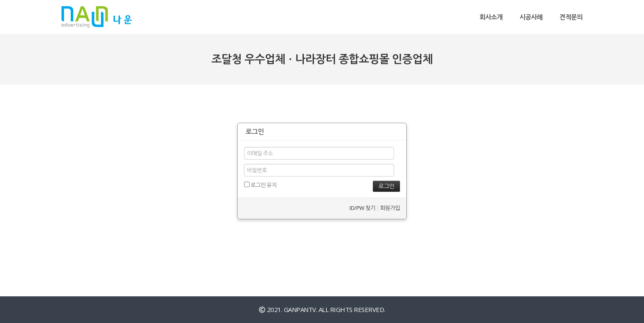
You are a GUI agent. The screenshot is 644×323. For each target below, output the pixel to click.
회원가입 (390, 208)
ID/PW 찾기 (362, 208)
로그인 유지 (260, 185)
